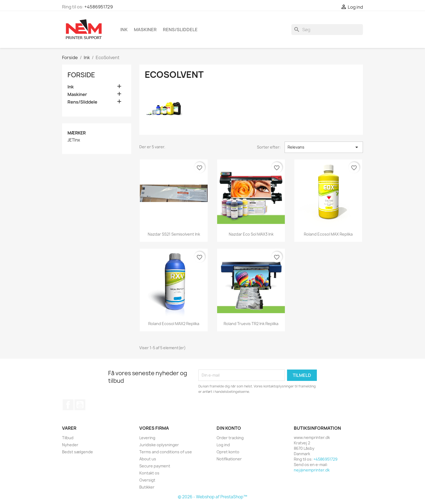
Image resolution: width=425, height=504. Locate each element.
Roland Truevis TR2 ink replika (251, 324)
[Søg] (327, 30)
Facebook (68, 405)
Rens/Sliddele (180, 30)
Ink (124, 30)
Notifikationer (229, 459)
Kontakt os (149, 473)
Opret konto (228, 452)
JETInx (74, 140)
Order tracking (230, 438)
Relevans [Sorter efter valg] (324, 147)
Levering (147, 438)
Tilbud (68, 438)
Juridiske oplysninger (159, 445)
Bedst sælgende (78, 452)
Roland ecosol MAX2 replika (174, 324)
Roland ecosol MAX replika (328, 234)
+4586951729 (99, 7)
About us (148, 459)
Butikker (147, 487)
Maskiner (145, 30)
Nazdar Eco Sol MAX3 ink (251, 234)
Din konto (229, 428)
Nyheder (70, 445)
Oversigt (147, 480)
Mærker (77, 133)
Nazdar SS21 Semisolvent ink (174, 234)
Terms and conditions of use (166, 452)
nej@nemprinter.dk (312, 470)
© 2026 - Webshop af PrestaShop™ (212, 497)
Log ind (223, 445)
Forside (81, 75)
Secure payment (155, 466)
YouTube (80, 405)
